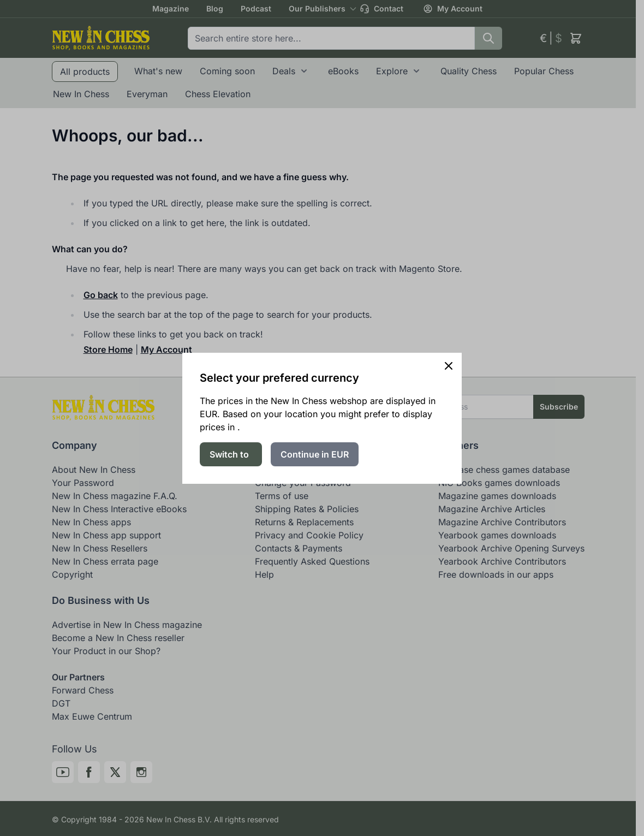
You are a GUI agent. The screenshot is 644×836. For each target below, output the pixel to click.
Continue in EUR (315, 454)
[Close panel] (449, 366)
